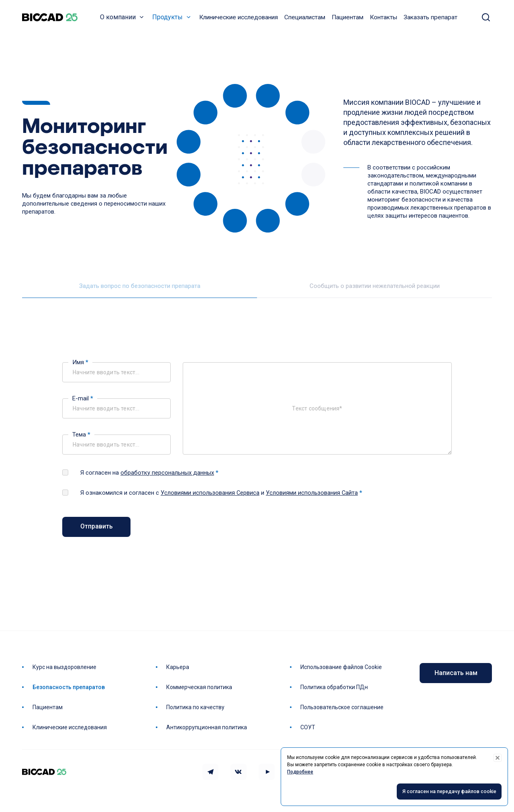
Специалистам (307, 20)
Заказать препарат (433, 20)
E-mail (83, 404)
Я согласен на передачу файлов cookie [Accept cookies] (444, 792)
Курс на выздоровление (66, 667)
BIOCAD (52, 20)
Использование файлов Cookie (343, 667)
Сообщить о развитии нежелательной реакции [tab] (375, 291)
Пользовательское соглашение (344, 707)
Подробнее (300, 772)
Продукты (170, 20)
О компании (120, 20)
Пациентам (350, 20)
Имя (80, 367)
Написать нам (456, 673)
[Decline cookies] (498, 758)
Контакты (386, 20)
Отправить (97, 532)
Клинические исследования (241, 20)
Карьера (179, 667)
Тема (81, 440)
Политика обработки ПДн (336, 687)
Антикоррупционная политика (208, 727)
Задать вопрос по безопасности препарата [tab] (140, 291)
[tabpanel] (257, 453)
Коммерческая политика (201, 687)
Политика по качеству (197, 707)
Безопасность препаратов (70, 687)
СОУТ (309, 727)
